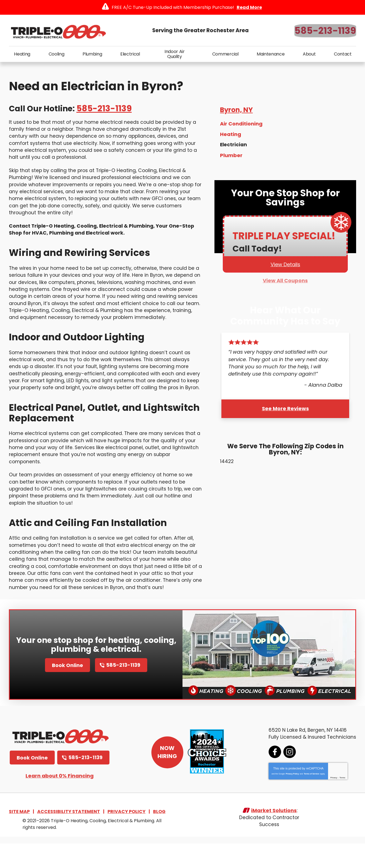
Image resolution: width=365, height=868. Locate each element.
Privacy (332, 801)
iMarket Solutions (274, 835)
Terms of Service (310, 797)
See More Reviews (285, 412)
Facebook (273, 775)
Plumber (231, 157)
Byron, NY (236, 112)
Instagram (288, 775)
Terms (341, 801)
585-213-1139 (325, 31)
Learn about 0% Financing (60, 799)
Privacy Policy (290, 797)
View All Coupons (285, 284)
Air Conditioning (241, 126)
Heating (231, 137)
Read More (249, 7)
